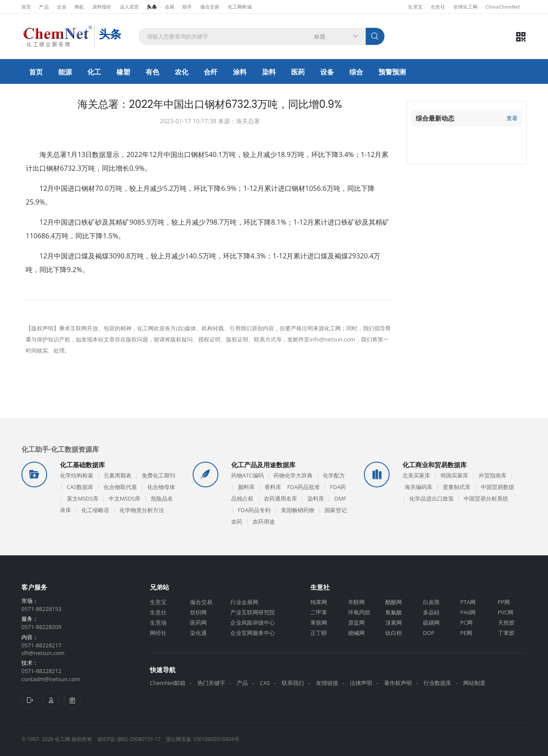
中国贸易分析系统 (486, 498)
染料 (269, 72)
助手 (187, 7)
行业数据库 (437, 683)
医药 (298, 72)
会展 (170, 7)
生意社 (438, 7)
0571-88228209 (41, 627)
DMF (340, 498)
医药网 (198, 623)
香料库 (273, 487)
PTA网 (468, 602)
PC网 (466, 623)
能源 (65, 72)
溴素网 (394, 623)
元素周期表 (118, 475)
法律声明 (361, 683)
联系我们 (293, 683)
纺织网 (198, 612)
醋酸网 (394, 602)
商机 (79, 7)
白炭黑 (431, 602)
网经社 (158, 633)
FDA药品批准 (304, 487)
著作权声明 (398, 683)
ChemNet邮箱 (168, 683)
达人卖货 (130, 7)
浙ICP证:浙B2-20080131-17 (129, 739)
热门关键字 (211, 683)
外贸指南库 (493, 475)
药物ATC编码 (247, 475)
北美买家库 (416, 475)
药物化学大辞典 (293, 475)
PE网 (466, 633)
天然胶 (506, 623)
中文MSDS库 (125, 498)
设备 (327, 72)
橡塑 (123, 72)
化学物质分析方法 (142, 510)
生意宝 (415, 7)
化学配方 (334, 475)
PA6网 (468, 612)
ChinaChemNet (503, 7)
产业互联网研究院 (253, 612)
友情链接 (327, 683)
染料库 (316, 498)
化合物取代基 (120, 487)
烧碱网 (356, 633)
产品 (44, 7)
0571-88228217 (41, 645)
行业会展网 (244, 602)
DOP (429, 633)
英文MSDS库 (83, 498)
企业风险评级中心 (253, 623)
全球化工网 (465, 7)
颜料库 (246, 487)
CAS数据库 (80, 487)
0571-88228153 (41, 609)
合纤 (211, 72)
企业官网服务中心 (253, 633)
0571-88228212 (41, 671)
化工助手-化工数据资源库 (60, 449)
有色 (152, 72)
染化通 (198, 633)
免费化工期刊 (158, 475)
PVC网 (506, 612)
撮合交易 (210, 7)
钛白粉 (394, 633)
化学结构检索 (77, 475)
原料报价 (102, 7)
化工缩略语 (95, 510)
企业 (62, 7)
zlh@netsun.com (43, 653)
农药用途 (264, 522)
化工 (94, 72)
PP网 (504, 602)
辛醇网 (356, 602)
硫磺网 (431, 623)
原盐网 (356, 623)
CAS (265, 683)
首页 (26, 7)
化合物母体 (161, 487)
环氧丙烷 (359, 612)
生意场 (158, 623)
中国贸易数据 (497, 487)
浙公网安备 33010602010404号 (202, 739)
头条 (152, 7)
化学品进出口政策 (432, 498)
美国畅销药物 (298, 510)
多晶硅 (431, 612)
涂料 (240, 72)
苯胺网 (319, 623)
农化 (182, 72)
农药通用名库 (280, 498)
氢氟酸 (394, 612)
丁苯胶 (506, 633)
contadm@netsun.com (51, 679)
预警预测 (392, 72)
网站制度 (474, 683)
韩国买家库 (454, 475)
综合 (356, 72)
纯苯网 (319, 602)
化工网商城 (240, 7)
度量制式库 (457, 487)
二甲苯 (319, 612)
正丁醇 (319, 633)
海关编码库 (418, 487)
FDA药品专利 (254, 510)
